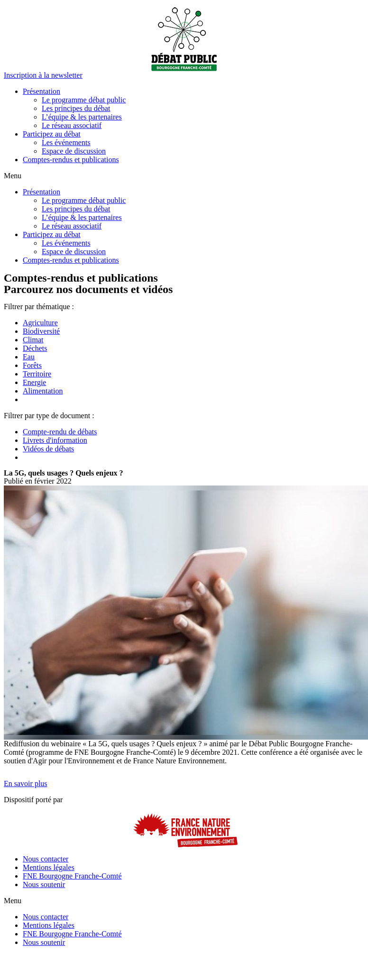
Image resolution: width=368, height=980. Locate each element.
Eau (29, 357)
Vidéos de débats (48, 449)
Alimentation (43, 391)
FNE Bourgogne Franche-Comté (72, 876)
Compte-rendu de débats (60, 432)
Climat (33, 340)
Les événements (66, 142)
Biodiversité (41, 331)
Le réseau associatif (72, 125)
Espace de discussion (74, 151)
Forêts (32, 365)
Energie (34, 382)
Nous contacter (46, 859)
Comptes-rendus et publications (71, 160)
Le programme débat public (84, 100)
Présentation (41, 91)
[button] (43, 75)
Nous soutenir (44, 884)
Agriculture (40, 323)
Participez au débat (52, 134)
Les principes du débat (76, 108)
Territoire (37, 374)
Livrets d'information (55, 440)
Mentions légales (49, 867)
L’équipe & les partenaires (82, 117)
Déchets (35, 348)
